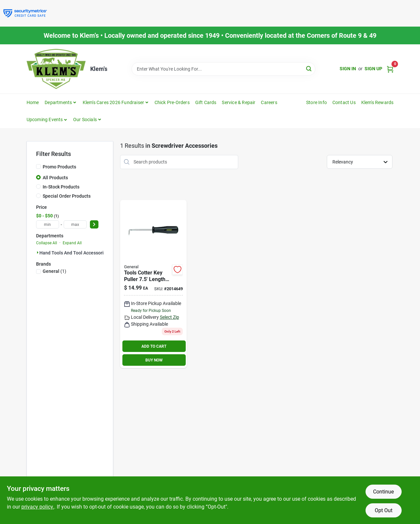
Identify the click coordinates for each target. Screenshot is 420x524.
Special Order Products (67, 196)
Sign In (348, 69)
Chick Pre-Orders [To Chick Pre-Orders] (172, 102)
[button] (47, 120)
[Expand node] (38, 252)
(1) (54, 271)
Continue (383, 492)
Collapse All (47, 243)
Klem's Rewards (378, 102)
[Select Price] (94, 224)
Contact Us (344, 102)
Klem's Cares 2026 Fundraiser (114, 102)
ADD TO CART (154, 346)
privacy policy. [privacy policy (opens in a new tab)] (38, 507)
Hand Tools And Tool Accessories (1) (77, 253)
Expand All (72, 243)
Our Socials (85, 120)
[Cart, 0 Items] (390, 69)
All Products (55, 178)
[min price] (48, 224)
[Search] (309, 68)
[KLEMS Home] (56, 69)
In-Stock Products (61, 187)
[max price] (75, 224)
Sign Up (373, 69)
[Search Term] (223, 69)
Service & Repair (239, 102)
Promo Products (59, 167)
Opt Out (384, 510)
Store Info (316, 102)
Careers (269, 102)
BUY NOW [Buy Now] (154, 360)
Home (33, 102)
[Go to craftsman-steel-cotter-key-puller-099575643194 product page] (153, 284)
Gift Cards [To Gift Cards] (206, 102)
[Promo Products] (38, 166)
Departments (58, 102)
